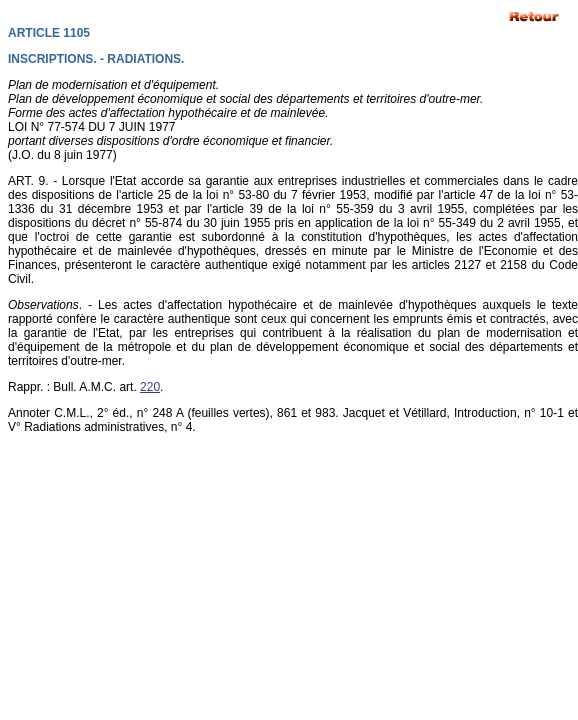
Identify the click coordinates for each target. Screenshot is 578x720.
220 (150, 387)
